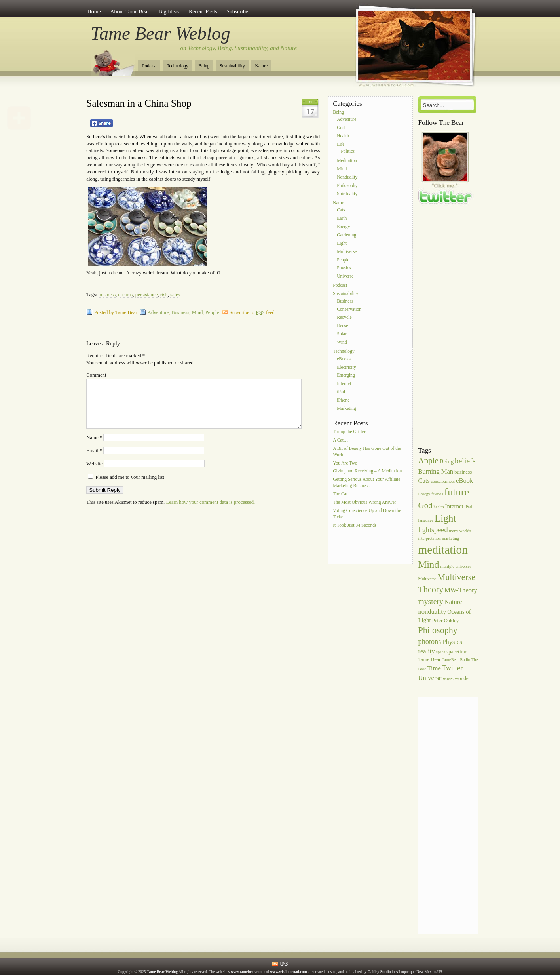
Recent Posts (203, 12)
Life (341, 144)
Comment (96, 375)
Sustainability (232, 66)
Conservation (349, 309)
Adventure (158, 312)
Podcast (149, 66)
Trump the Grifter (349, 432)
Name (94, 447)
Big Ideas (169, 12)
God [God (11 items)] (425, 505)
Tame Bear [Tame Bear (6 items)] (430, 659)
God (341, 128)
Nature (262, 66)
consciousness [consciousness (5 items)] (443, 481)
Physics (344, 268)
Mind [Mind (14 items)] (429, 565)
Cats (341, 210)
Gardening (346, 235)
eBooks (344, 359)
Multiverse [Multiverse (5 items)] (427, 579)
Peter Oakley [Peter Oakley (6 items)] (445, 620)
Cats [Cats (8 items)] (424, 481)
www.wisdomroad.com (288, 972)
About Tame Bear (129, 12)
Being (204, 66)
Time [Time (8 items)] (434, 668)
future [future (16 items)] (457, 492)
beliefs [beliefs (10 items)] (465, 461)
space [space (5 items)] (441, 652)
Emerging (346, 376)
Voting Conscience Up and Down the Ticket (367, 514)
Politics (348, 152)
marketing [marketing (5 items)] (451, 538)
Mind (197, 312)
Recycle (344, 318)
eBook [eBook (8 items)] (464, 481)
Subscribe (237, 12)
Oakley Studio (379, 972)
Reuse (342, 326)
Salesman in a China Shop (139, 103)
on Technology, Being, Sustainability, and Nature (239, 48)
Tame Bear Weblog (160, 33)
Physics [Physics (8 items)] (452, 642)
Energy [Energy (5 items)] (424, 494)
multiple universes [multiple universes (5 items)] (456, 567)
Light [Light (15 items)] (445, 518)
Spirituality (347, 194)
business (107, 295)
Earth (342, 219)
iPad (341, 392)
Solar (342, 334)
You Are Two (345, 463)
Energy (343, 227)
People (212, 312)
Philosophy (347, 186)
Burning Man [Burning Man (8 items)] (436, 471)
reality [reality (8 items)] (427, 651)
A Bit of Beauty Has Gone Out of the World (367, 452)
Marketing (346, 408)
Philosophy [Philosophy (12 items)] (438, 630)
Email (94, 460)
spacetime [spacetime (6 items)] (457, 652)
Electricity (346, 367)
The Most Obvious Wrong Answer (364, 502)
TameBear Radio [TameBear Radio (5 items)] (456, 660)
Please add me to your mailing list (126, 487)
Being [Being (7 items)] (447, 461)
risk (164, 295)
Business (180, 312)
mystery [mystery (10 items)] (431, 601)
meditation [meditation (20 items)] (443, 550)
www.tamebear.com (247, 972)
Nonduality (347, 177)
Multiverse (347, 252)
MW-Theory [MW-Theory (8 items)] (461, 590)
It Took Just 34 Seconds (355, 525)
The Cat (340, 494)
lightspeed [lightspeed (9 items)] (433, 530)
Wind (342, 342)
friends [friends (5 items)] (437, 494)
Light (342, 243)
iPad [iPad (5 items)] (468, 507)
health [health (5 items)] (439, 507)
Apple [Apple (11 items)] (428, 461)
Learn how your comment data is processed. (210, 512)
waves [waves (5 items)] (448, 679)
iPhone (343, 400)
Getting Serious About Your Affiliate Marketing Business (366, 483)
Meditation (347, 161)
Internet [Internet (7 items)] (454, 506)
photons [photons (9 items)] (430, 642)
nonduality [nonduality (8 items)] (432, 612)
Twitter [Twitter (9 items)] (453, 668)
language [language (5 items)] (426, 520)
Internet (344, 384)
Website (94, 473)
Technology (177, 66)
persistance (147, 295)
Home (94, 12)
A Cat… (340, 440)
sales (175, 295)
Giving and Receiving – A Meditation (367, 471)
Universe (345, 277)
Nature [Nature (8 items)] (453, 602)
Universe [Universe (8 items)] (430, 678)
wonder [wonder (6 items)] (462, 678)
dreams (125, 295)
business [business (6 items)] (463, 472)
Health (343, 136)
